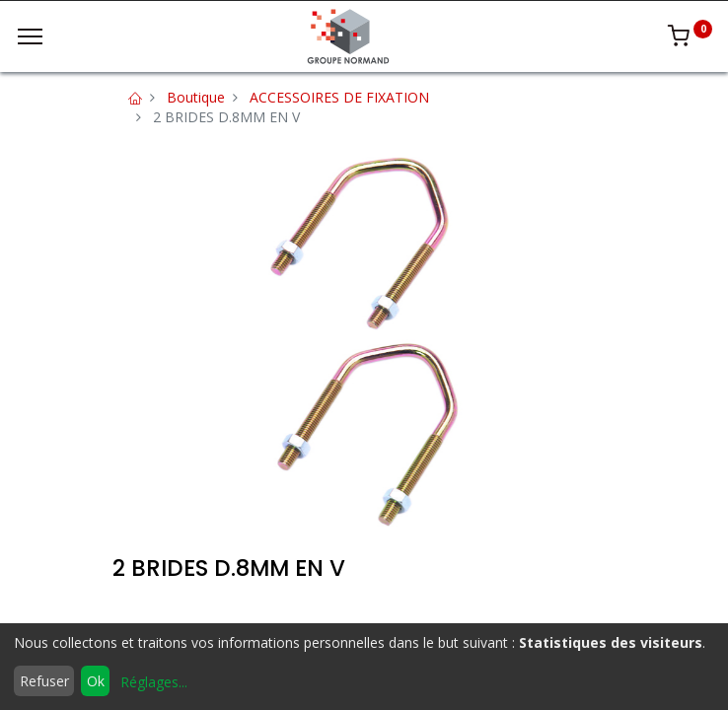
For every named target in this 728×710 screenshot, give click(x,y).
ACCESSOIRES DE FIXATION (339, 97)
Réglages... (154, 682)
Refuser (44, 681)
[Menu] (30, 36)
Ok (96, 681)
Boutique (196, 97)
